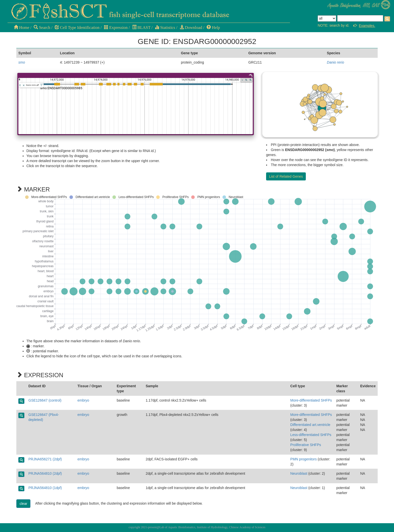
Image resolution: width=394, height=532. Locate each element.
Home (21, 28)
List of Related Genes (286, 176)
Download (191, 28)
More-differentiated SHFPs (311, 400)
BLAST (141, 28)
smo (22, 62)
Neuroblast (299, 473)
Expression (116, 28)
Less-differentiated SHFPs (311, 435)
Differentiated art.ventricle (310, 425)
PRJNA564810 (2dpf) (45, 473)
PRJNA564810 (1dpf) (45, 488)
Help (213, 28)
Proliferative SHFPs (306, 445)
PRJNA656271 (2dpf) (45, 459)
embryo (83, 400)
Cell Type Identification (77, 28)
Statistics (165, 28)
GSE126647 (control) (45, 400)
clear (23, 504)
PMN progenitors (303, 459)
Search (42, 28)
